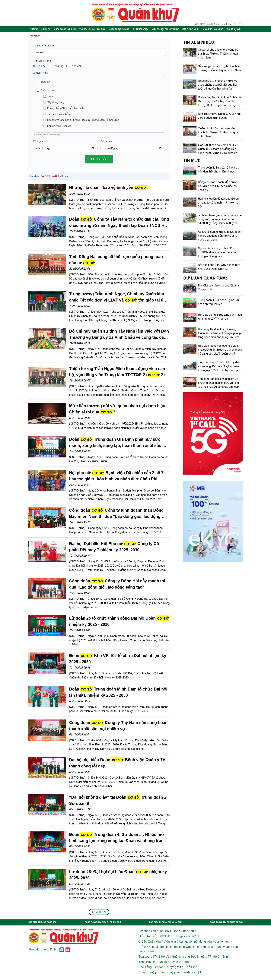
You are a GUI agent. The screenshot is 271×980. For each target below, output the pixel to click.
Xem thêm (99, 914)
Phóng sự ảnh (239, 31)
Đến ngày (106, 144)
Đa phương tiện (146, 31)
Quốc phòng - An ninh (70, 31)
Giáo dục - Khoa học (218, 31)
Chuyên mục (40, 75)
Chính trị (51, 31)
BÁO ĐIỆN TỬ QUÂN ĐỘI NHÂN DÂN (165, 925)
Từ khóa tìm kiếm (43, 48)
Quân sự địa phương (124, 31)
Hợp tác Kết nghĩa (196, 31)
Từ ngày (38, 144)
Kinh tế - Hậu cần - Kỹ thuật (170, 31)
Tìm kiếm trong (42, 63)
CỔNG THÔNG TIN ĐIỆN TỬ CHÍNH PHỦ (103, 925)
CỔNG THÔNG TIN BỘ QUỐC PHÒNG (226, 925)
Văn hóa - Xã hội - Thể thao (98, 31)
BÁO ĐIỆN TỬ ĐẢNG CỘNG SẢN (42, 925)
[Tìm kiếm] (240, 24)
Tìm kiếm (99, 162)
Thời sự (39, 31)
